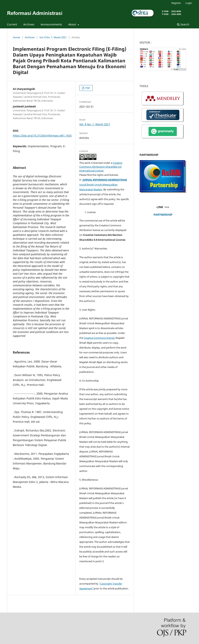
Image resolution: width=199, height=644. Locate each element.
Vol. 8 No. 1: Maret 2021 (53, 37)
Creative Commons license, (99, 338)
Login (189, 3)
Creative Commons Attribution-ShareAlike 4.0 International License (101, 167)
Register (176, 3)
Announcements (51, 24)
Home (16, 37)
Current (12, 24)
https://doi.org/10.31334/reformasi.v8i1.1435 (42, 136)
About (72, 24)
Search (183, 24)
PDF (87, 88)
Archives (29, 24)
